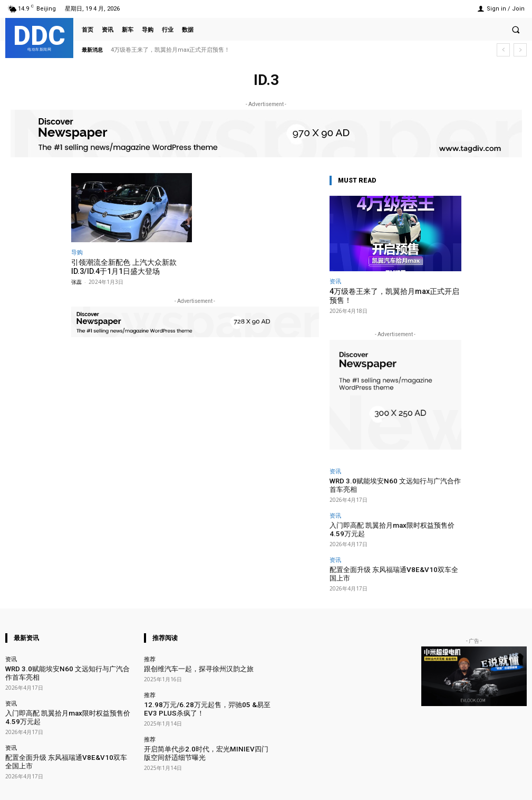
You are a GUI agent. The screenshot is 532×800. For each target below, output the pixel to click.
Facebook (346, 785)
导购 (77, 252)
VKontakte (460, 785)
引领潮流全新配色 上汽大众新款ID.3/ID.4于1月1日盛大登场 (120, 266)
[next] (520, 50)
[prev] (503, 50)
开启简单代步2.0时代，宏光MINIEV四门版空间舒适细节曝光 (207, 730)
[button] (516, 30)
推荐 (150, 641)
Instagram (403, 785)
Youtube (515, 785)
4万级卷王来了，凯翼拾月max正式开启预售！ (170, 50)
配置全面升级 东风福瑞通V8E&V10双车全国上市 (391, 562)
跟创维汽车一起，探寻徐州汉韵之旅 (190, 651)
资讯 (335, 281)
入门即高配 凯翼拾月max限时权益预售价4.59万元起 (394, 524)
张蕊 (76, 280)
